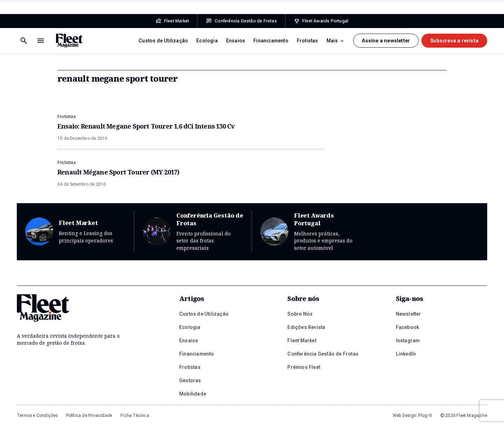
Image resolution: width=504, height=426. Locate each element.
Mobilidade (193, 394)
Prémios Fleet (304, 367)
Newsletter (409, 314)
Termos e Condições (37, 415)
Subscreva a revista (454, 41)
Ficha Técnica (135, 415)
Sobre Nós (300, 314)
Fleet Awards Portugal (311, 232)
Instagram (408, 341)
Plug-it (425, 415)
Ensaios (236, 41)
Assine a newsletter (386, 41)
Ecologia (207, 41)
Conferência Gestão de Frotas (193, 232)
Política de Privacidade (89, 415)
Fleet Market (75, 232)
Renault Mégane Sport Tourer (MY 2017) (118, 172)
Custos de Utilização (163, 41)
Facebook (408, 327)
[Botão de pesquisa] (41, 41)
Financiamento (271, 41)
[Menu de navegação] (24, 41)
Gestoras (190, 380)
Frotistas (307, 41)
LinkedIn (406, 354)
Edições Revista (306, 327)
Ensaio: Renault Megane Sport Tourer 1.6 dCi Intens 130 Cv (146, 126)
